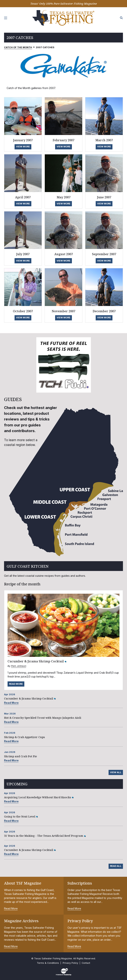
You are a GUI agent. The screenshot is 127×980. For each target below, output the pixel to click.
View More (23, 147)
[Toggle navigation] (6, 18)
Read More (16, 684)
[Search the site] (121, 18)
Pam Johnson (19, 666)
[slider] (64, 66)
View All (116, 772)
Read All (116, 866)
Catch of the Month (18, 47)
